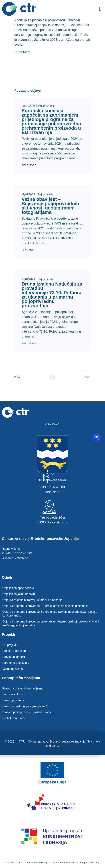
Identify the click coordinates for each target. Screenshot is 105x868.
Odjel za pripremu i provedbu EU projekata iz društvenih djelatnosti (45, 606)
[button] (100, 9)
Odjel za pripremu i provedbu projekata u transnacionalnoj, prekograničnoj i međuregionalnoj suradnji (51, 623)
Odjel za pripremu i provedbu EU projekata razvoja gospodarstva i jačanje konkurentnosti (50, 614)
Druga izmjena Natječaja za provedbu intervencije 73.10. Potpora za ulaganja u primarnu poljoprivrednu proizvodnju (52, 295)
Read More (22, 52)
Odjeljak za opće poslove (19, 588)
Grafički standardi (14, 718)
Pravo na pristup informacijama (22, 688)
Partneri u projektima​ (16, 663)
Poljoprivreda (46, 106)
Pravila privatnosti (14, 700)
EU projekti (9, 645)
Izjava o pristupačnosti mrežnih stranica (28, 712)
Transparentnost (13, 694)
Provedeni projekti (14, 657)
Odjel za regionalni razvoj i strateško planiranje (32, 600)
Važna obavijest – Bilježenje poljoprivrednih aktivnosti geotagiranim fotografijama (50, 206)
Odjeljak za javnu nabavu (19, 594)
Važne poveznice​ (13, 669)
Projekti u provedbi (14, 651)
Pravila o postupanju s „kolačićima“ (25, 706)
